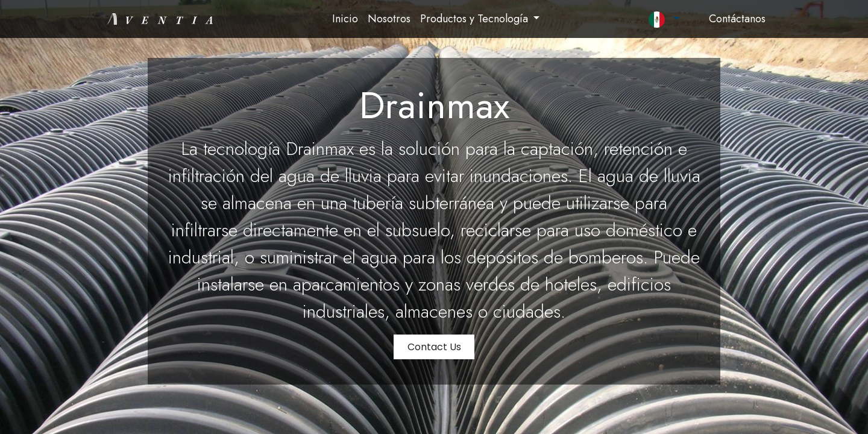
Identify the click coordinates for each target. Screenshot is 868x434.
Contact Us (434, 347)
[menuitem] (345, 19)
